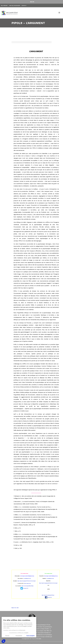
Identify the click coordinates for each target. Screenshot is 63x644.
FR (33, 2)
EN (31, 2)
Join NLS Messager (14, 6)
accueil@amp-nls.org (27, 578)
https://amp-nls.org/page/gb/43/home (48, 595)
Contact (24, 6)
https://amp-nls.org (27, 583)
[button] (3, 641)
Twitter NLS (50, 597)
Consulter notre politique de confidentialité (14, 630)
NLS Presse (4, 6)
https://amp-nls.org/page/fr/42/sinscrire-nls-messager (27, 581)
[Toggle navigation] (59, 13)
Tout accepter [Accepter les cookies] (30, 636)
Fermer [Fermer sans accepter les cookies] (7, 636)
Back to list (15, 608)
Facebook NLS (26, 588)
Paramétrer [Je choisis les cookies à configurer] (19, 636)
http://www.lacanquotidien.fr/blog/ (28, 586)
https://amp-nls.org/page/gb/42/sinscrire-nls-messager (48, 583)
